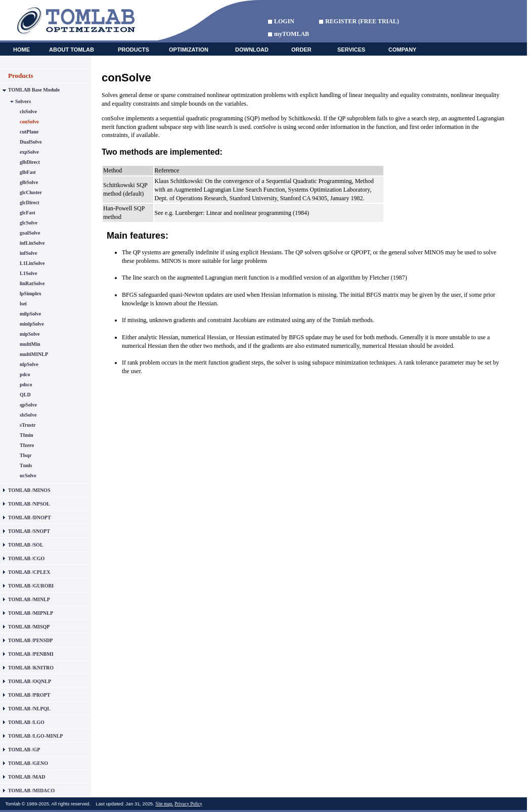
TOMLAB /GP (24, 750)
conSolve (29, 122)
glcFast (28, 213)
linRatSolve (32, 283)
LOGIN (284, 21)
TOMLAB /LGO (26, 722)
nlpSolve (29, 364)
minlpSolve (32, 324)
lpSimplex (31, 294)
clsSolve (28, 111)
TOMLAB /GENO (28, 763)
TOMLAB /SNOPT (29, 531)
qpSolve (28, 405)
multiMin (30, 344)
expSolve (29, 152)
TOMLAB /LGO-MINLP (35, 736)
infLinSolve (32, 243)
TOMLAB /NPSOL (29, 504)
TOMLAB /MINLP (29, 599)
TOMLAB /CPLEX (29, 572)
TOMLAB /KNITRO (31, 668)
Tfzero (27, 445)
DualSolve (31, 142)
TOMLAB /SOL (26, 545)
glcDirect (30, 202)
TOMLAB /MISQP (29, 627)
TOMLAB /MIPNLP (31, 613)
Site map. (164, 804)
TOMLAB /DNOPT (30, 517)
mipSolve (30, 334)
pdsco (26, 385)
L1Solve (28, 273)
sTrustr (28, 425)
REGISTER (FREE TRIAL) (362, 21)
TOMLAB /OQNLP (30, 681)
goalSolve (30, 233)
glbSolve (29, 182)
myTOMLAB (292, 34)
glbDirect (30, 162)
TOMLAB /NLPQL (29, 709)
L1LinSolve (32, 263)
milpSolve (30, 314)
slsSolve (28, 415)
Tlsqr (26, 455)
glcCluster (31, 192)
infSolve (28, 253)
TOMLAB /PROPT (29, 695)
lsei (23, 304)
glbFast (28, 172)
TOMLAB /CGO (26, 558)
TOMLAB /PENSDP (30, 640)
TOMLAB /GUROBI (31, 586)
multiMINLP (34, 354)
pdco (25, 374)
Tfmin (27, 435)
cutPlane (29, 132)
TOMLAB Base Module (34, 90)
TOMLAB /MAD (27, 777)
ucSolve (28, 476)
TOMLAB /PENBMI (31, 654)
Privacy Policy (188, 804)
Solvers (23, 101)
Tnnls (26, 465)
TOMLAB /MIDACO (31, 791)
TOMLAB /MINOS (29, 490)
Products (21, 76)
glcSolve (29, 223)
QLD (25, 395)
